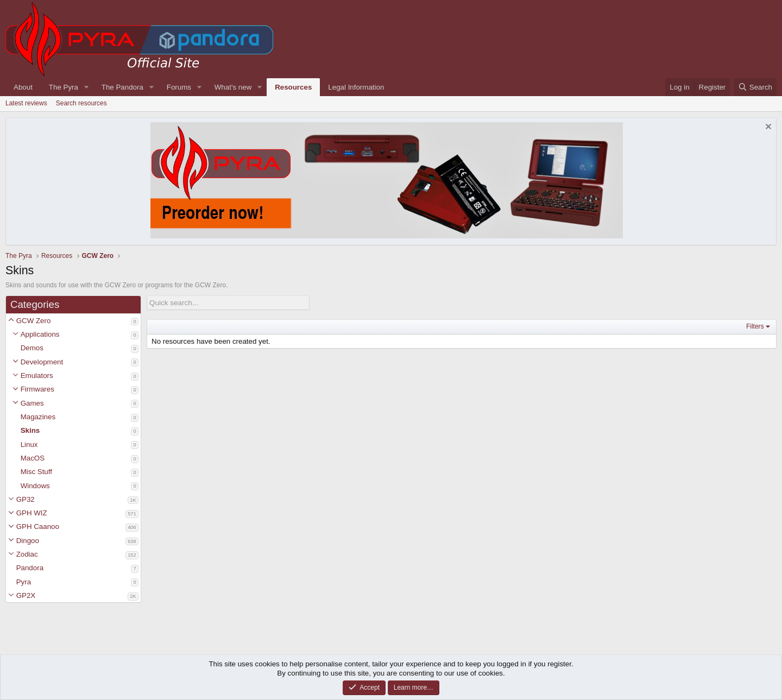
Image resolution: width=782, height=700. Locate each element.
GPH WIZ (32, 513)
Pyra (24, 582)
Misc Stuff (36, 472)
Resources (293, 87)
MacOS (33, 458)
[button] (11, 321)
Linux (29, 444)
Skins (30, 430)
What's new (233, 87)
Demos (32, 348)
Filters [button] (755, 326)
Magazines (38, 417)
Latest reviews (26, 103)
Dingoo (28, 541)
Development (42, 362)
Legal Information (356, 87)
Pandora (30, 568)
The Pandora (122, 87)
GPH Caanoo (38, 526)
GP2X (26, 595)
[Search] (755, 87)
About (23, 87)
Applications (40, 334)
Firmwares (37, 389)
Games (32, 403)
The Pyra (64, 87)
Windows (35, 486)
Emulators (37, 376)
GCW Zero (34, 321)
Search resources (81, 103)
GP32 (26, 499)
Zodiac (27, 554)
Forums (179, 87)
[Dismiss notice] (767, 128)
